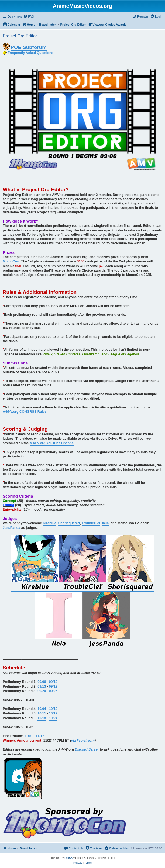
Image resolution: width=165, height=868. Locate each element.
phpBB (68, 858)
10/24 (53, 718)
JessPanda (11, 528)
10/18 (42, 718)
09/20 (42, 691)
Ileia (105, 523)
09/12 (53, 682)
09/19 (53, 686)
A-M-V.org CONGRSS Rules (25, 412)
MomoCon (11, 261)
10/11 (42, 713)
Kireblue (50, 523)
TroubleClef (91, 523)
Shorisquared (69, 523)
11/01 (28, 736)
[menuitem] (29, 16)
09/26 (53, 691)
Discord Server (87, 749)
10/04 (42, 709)
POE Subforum (28, 47)
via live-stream (83, 741)
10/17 (53, 713)
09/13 (42, 686)
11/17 (40, 736)
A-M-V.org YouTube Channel (52, 443)
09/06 (42, 682)
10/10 (53, 709)
